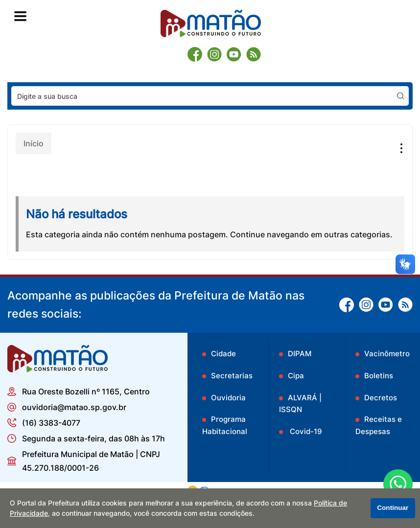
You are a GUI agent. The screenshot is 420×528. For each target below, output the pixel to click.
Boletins (379, 376)
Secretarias (232, 376)
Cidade (223, 354)
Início (34, 143)
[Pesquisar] (400, 96)
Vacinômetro (387, 354)
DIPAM (300, 354)
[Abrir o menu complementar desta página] (399, 148)
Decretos (381, 398)
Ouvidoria (228, 398)
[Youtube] (234, 54)
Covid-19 (305, 431)
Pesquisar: (409, 86)
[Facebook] (195, 54)
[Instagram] (214, 54)
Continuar (393, 508)
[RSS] (254, 54)
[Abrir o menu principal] (20, 16)
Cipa (296, 376)
